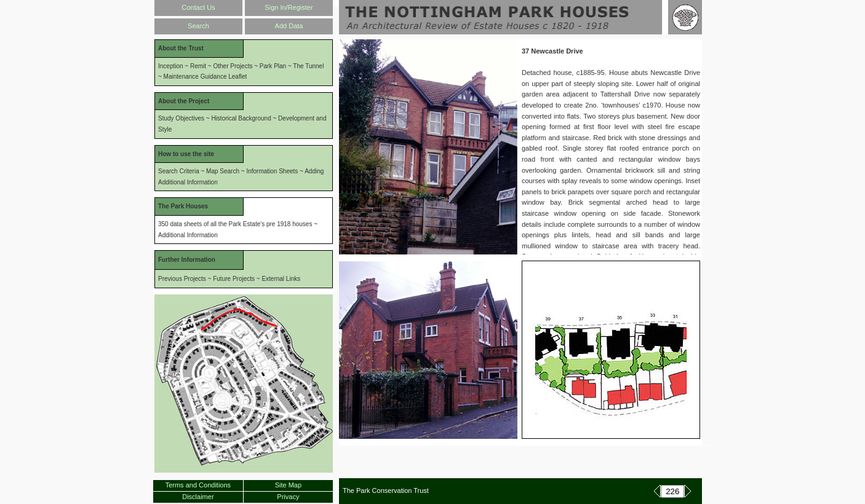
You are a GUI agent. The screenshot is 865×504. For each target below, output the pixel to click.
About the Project (184, 101)
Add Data (289, 26)
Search (198, 26)
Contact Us (198, 7)
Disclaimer (198, 497)
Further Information (187, 260)
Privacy (288, 497)
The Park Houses (183, 206)
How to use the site (186, 154)
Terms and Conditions (198, 485)
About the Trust (181, 48)
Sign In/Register (289, 7)
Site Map (288, 485)
